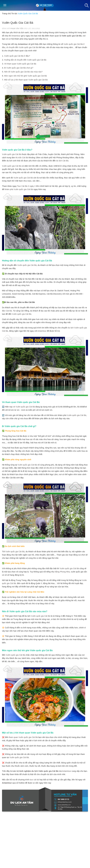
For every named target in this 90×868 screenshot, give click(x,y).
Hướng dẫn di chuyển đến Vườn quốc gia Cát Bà (25, 60)
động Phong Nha (62, 572)
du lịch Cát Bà (62, 161)
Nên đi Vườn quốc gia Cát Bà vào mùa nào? (23, 72)
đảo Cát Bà (7, 311)
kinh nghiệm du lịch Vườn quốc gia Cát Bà (39, 771)
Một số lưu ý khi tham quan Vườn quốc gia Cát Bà (26, 80)
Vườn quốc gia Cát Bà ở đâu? (17, 56)
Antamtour (16, 36)
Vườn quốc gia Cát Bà (72, 36)
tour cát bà (34, 780)
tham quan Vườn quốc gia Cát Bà (23, 737)
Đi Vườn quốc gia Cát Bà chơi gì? (19, 68)
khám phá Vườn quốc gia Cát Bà (19, 189)
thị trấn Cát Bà (22, 158)
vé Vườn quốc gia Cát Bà (24, 407)
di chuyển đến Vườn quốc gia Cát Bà (22, 47)
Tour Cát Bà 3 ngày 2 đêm (28, 186)
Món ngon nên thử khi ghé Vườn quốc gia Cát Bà (25, 76)
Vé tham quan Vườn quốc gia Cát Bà (20, 64)
